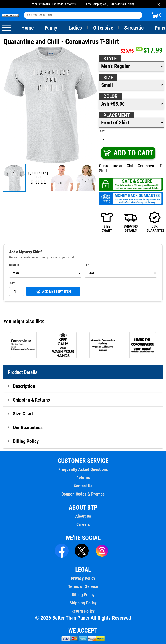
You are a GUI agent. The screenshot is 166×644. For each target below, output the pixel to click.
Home (27, 28)
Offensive (103, 28)
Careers (83, 525)
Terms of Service (83, 587)
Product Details (23, 372)
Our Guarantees (28, 428)
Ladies (75, 28)
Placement (117, 116)
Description (24, 386)
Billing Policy (26, 441)
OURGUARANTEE (155, 222)
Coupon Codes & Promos (83, 494)
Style (110, 59)
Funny (51, 28)
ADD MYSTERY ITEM (53, 292)
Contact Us (83, 486)
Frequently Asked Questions (83, 470)
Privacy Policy (83, 578)
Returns (83, 478)
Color (111, 97)
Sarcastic (134, 28)
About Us (83, 516)
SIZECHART (107, 222)
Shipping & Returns (32, 400)
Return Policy (83, 611)
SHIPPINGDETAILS (131, 222)
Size (108, 78)
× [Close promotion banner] (159, 4)
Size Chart (23, 414)
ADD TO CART (128, 153)
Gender (14, 265)
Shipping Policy (83, 603)
